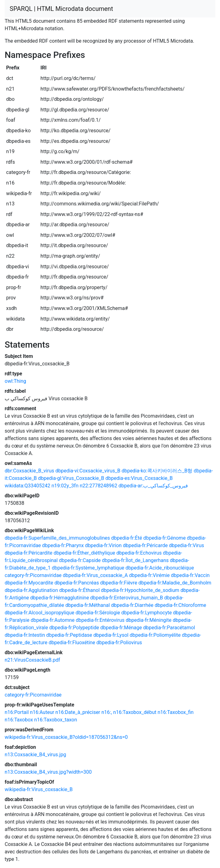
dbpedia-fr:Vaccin (190, 575)
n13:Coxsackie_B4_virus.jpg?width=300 (48, 772)
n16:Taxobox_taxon (56, 720)
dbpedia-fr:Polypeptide (74, 628)
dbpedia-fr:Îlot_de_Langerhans (136, 560)
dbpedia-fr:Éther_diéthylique (84, 553)
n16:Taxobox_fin (176, 712)
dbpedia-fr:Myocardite (29, 583)
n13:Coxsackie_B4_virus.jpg (35, 755)
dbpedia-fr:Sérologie (98, 613)
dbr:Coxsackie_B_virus (29, 471)
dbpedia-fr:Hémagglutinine (60, 598)
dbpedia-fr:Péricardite (28, 553)
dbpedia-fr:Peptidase (69, 635)
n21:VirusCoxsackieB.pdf (32, 660)
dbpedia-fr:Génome (164, 538)
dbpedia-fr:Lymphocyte (147, 613)
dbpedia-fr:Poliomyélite (155, 635)
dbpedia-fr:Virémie (150, 575)
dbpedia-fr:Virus (187, 545)
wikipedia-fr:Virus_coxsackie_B (39, 789)
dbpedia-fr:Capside (80, 560)
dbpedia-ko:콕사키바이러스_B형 (157, 471)
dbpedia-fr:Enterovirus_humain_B (127, 598)
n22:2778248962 (98, 486)
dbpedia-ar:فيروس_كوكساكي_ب (153, 486)
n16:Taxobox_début (135, 712)
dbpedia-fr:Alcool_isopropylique (40, 613)
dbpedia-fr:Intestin (25, 635)
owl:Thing (15, 381)
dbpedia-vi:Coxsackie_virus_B (88, 471)
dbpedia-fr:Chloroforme (180, 605)
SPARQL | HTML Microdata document (61, 9)
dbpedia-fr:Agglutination (31, 590)
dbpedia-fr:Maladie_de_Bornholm (175, 583)
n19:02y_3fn (65, 486)
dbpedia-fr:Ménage (121, 628)
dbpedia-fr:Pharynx (63, 545)
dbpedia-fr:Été (126, 538)
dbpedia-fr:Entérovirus (100, 620)
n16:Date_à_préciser (78, 712)
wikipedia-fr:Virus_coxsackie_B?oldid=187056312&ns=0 (66, 737)
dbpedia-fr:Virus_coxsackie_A (95, 575)
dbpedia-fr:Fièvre (119, 583)
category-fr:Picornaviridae (33, 575)
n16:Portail (17, 712)
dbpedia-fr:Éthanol (79, 590)
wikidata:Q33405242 (27, 486)
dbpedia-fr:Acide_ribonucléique (160, 568)
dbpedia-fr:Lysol (111, 635)
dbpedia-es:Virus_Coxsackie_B (139, 478)
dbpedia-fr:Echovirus (139, 553)
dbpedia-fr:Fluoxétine (72, 643)
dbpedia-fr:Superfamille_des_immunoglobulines (57, 538)
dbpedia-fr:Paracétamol (169, 628)
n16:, (107, 712)
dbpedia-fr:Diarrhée (132, 605)
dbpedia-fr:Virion (103, 545)
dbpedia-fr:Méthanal (88, 605)
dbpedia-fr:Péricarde (145, 545)
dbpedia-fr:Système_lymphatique (88, 568)
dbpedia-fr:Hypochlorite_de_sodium (140, 590)
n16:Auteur (42, 712)
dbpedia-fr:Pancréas (77, 583)
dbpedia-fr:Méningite (149, 620)
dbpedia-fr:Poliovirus (119, 643)
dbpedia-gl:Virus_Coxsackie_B (71, 478)
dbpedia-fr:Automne (52, 620)
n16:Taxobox (19, 720)
